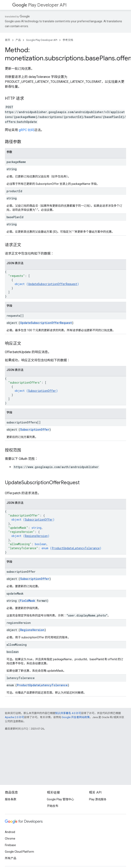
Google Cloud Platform (19, 852)
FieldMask (28, 601)
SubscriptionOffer (42, 391)
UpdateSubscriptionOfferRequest (53, 284)
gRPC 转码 (26, 130)
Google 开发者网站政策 (76, 717)
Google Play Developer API (42, 40)
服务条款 (11, 799)
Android (10, 832)
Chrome (10, 839)
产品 (18, 40)
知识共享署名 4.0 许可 (68, 713)
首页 (8, 40)
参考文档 (68, 40)
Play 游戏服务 (98, 799)
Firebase (10, 845)
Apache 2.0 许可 (14, 717)
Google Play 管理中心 (60, 799)
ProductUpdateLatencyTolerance (76, 548)
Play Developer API (39, 5)
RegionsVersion (36, 536)
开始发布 (53, 806)
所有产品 (11, 858)
